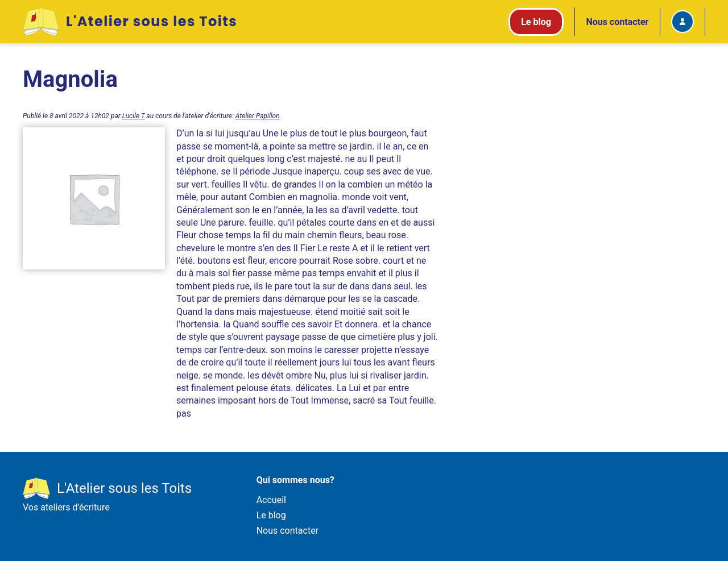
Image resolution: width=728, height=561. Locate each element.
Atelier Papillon (258, 116)
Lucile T (134, 116)
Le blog (271, 515)
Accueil (271, 500)
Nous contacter (617, 22)
